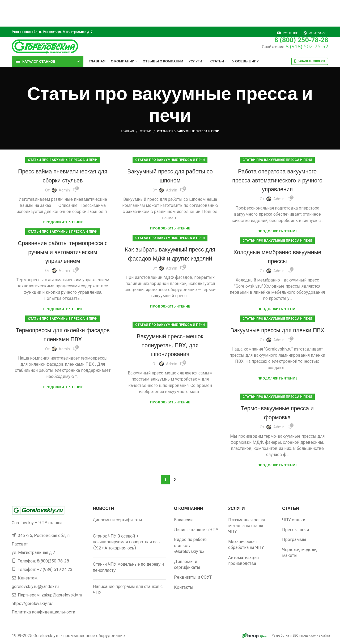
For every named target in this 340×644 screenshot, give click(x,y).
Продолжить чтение (63, 222)
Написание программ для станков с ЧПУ (128, 589)
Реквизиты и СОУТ (193, 577)
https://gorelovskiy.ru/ (32, 604)
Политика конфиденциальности (43, 612)
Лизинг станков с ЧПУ (196, 530)
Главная (127, 131)
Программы (294, 539)
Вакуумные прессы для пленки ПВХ (277, 334)
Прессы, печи (296, 530)
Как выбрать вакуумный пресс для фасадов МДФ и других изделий (170, 258)
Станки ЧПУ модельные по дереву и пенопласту (129, 567)
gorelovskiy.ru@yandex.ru (35, 587)
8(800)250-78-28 (53, 561)
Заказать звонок (310, 61)
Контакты (184, 587)
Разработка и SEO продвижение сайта (289, 636)
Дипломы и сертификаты (118, 520)
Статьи (145, 131)
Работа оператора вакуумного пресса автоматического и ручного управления (277, 180)
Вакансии (183, 520)
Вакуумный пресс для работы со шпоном (170, 176)
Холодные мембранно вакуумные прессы (277, 256)
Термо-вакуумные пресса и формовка (277, 413)
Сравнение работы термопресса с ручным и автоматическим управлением (63, 252)
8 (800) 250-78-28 (301, 40)
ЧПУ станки (294, 520)
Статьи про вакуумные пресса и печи (63, 160)
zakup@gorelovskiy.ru (62, 595)
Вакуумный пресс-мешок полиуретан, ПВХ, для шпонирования (170, 345)
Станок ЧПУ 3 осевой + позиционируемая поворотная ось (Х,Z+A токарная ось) (126, 542)
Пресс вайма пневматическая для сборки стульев (63, 176)
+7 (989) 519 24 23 (55, 570)
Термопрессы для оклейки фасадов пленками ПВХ (63, 334)
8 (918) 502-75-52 (307, 46)
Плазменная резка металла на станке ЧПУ (247, 526)
